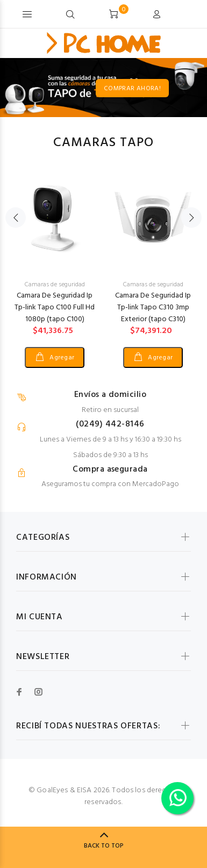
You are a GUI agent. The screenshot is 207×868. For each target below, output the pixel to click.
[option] (55, 258)
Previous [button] (16, 218)
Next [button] (191, 218)
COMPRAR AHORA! (168, 89)
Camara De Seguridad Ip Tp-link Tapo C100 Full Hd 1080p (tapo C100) (55, 308)
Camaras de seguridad (55, 285)
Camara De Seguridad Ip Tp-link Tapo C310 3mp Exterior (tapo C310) (153, 308)
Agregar (61, 358)
